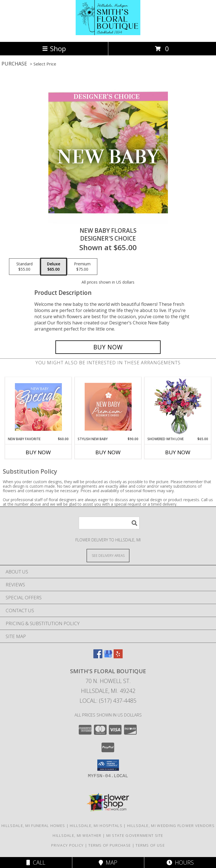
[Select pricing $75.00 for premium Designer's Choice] (82, 267)
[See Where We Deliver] (108, 555)
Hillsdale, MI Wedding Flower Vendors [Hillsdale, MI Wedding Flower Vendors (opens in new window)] (171, 826)
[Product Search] (109, 523)
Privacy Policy (67, 845)
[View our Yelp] (118, 656)
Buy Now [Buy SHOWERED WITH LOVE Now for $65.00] (178, 452)
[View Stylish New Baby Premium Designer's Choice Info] (108, 407)
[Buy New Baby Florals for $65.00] (108, 347)
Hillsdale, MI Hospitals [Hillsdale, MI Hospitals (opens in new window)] (96, 826)
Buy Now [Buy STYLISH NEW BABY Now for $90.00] (108, 452)
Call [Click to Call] (36, 863)
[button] (108, 765)
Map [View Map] (108, 863)
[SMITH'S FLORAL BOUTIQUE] (108, 34)
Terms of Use (150, 845)
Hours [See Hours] (180, 863)
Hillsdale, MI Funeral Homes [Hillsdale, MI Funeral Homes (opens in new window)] (33, 826)
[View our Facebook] (98, 656)
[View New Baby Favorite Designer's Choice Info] (38, 407)
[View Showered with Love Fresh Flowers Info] (178, 407)
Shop (54, 48)
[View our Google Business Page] (108, 656)
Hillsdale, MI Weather (77, 835)
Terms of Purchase (110, 845)
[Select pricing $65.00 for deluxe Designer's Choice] (54, 267)
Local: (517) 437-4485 (108, 701)
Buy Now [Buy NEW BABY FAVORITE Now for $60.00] (38, 452)
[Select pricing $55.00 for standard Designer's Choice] (24, 267)
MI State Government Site (135, 835)
